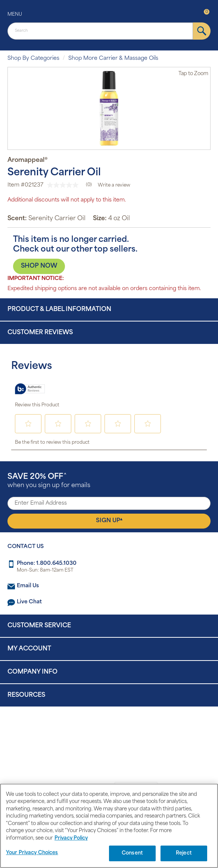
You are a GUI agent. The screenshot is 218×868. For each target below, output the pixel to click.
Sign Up (109, 521)
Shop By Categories (33, 59)
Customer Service (39, 626)
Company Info (32, 672)
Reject (184, 853)
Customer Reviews (40, 333)
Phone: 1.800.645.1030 (47, 564)
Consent (132, 853)
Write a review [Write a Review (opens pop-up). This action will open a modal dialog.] (114, 185)
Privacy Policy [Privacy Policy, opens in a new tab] (71, 838)
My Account (29, 649)
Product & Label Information (59, 310)
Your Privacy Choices (32, 853)
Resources (26, 695)
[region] (109, 826)
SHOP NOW (39, 266)
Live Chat (29, 602)
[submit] (202, 31)
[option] (109, 108)
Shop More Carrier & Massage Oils (113, 59)
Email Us (28, 586)
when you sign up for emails (49, 481)
